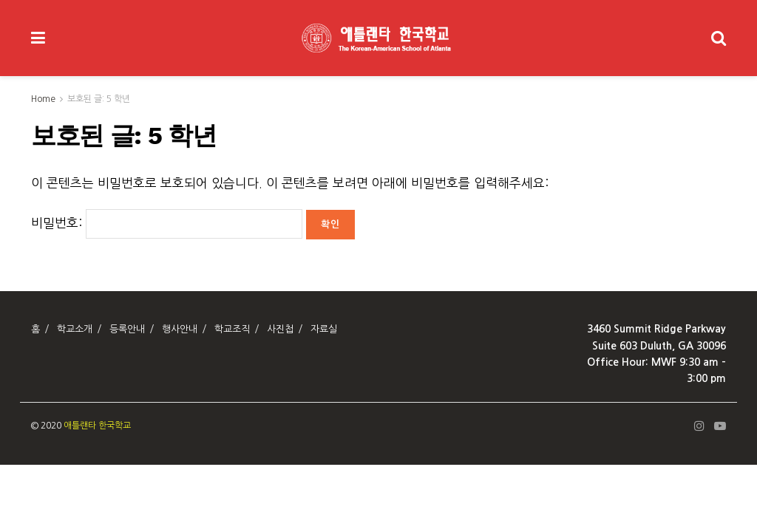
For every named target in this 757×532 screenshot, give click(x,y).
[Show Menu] (38, 38)
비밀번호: (167, 223)
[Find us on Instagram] (699, 426)
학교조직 (232, 329)
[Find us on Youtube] (720, 426)
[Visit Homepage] (378, 38)
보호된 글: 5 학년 (99, 99)
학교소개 (75, 329)
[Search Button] (719, 38)
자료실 (324, 329)
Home (43, 99)
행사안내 (180, 329)
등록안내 (127, 329)
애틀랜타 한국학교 (97, 426)
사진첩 (280, 329)
